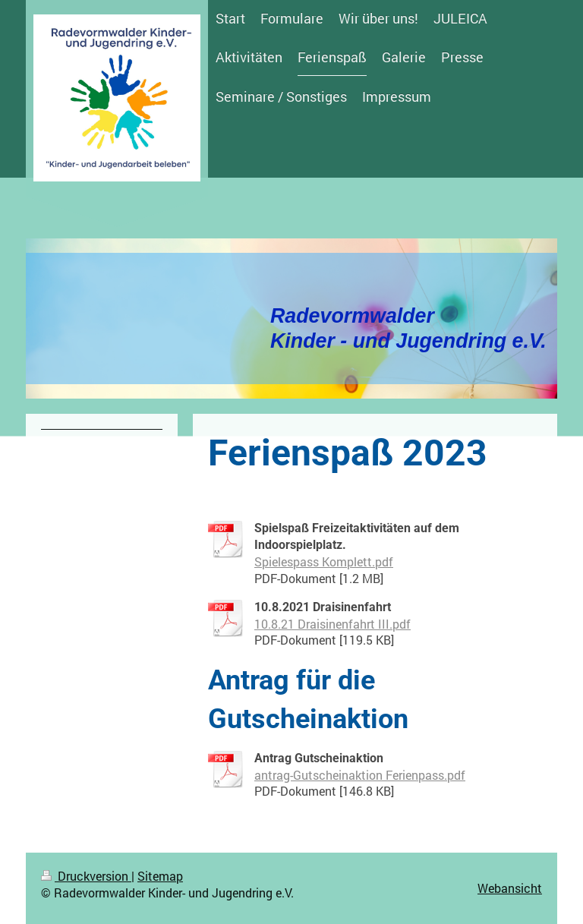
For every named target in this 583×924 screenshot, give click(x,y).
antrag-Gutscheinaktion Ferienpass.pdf (360, 775)
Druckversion (86, 876)
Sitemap (160, 876)
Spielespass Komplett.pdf (324, 561)
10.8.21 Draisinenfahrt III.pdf (332, 624)
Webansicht (510, 888)
